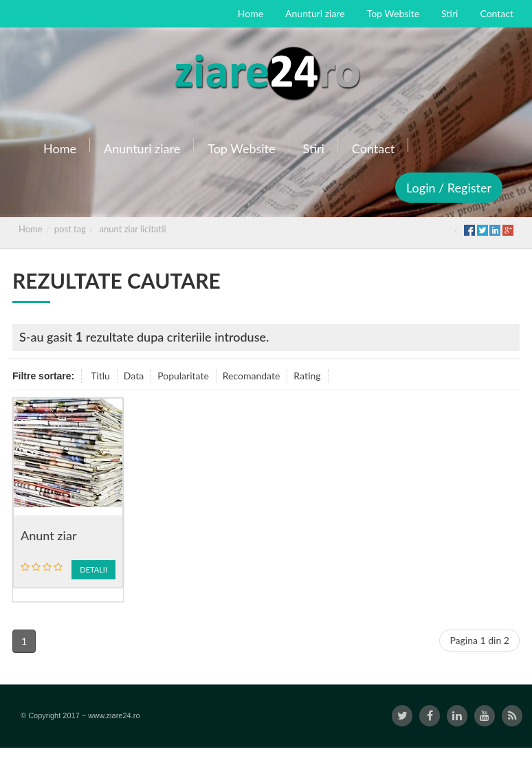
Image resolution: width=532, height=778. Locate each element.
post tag (70, 229)
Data (134, 376)
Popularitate (183, 376)
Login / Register (449, 188)
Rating (307, 376)
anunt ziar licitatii (133, 229)
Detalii (93, 569)
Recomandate (252, 376)
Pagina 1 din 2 (479, 640)
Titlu (100, 376)
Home (31, 229)
